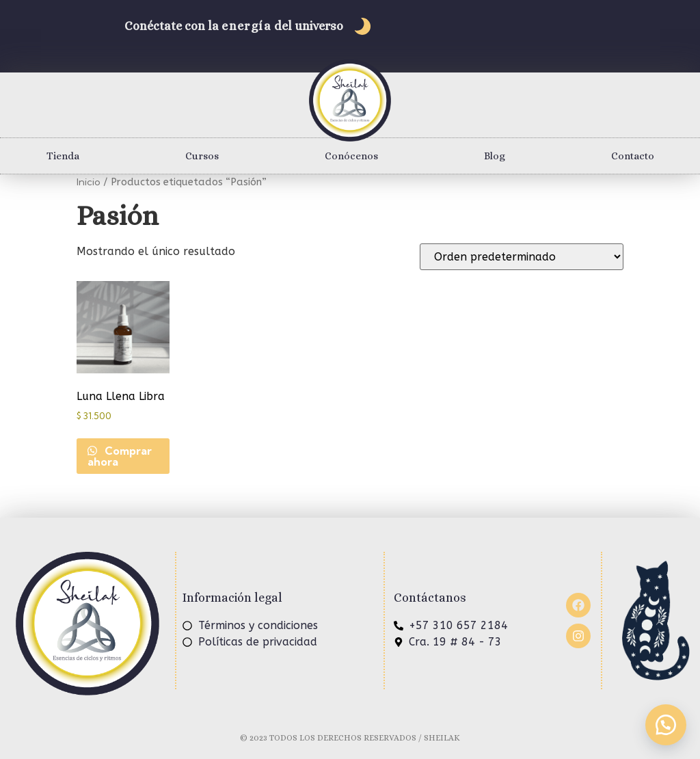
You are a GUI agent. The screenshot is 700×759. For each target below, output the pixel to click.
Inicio (89, 182)
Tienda (63, 156)
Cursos (202, 156)
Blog (495, 156)
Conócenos (351, 156)
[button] (666, 725)
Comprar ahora (120, 456)
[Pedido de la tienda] (522, 257)
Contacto (633, 156)
